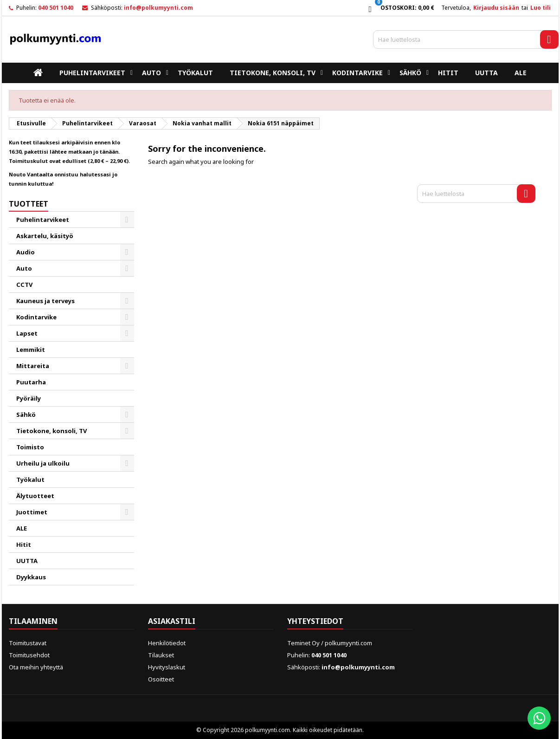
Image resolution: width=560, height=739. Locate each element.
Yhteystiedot (315, 621)
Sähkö (410, 73)
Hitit (448, 73)
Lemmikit (31, 350)
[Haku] (466, 39)
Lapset (27, 333)
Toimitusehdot (29, 655)
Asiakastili (172, 621)
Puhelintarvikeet (92, 73)
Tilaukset (161, 655)
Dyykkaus (31, 577)
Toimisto (30, 447)
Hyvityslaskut (167, 667)
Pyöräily (29, 398)
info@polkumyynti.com (158, 8)
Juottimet (32, 512)
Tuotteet (29, 204)
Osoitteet (161, 679)
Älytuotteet (35, 496)
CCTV (24, 285)
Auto (151, 73)
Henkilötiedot (167, 643)
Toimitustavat (28, 643)
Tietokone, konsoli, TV (273, 73)
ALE (521, 73)
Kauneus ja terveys (45, 301)
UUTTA (486, 73)
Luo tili (541, 8)
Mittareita (33, 366)
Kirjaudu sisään (496, 8)
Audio (26, 252)
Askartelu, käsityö (45, 236)
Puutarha (31, 382)
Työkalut (195, 73)
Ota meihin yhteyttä (36, 667)
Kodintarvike (357, 73)
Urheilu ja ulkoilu (43, 463)
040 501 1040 (56, 8)
